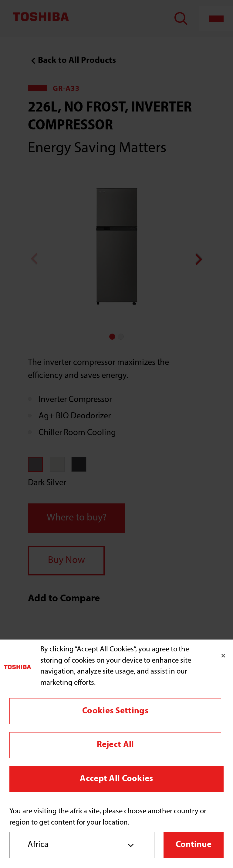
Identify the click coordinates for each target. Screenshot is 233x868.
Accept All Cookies (116, 779)
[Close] (223, 656)
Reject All (115, 745)
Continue (194, 845)
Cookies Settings (115, 711)
